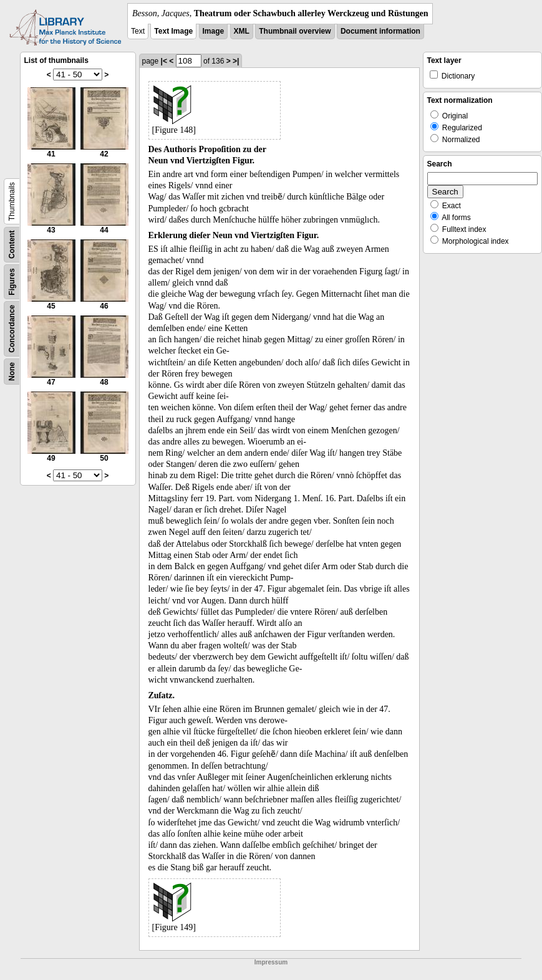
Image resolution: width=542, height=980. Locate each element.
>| (236, 61)
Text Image (173, 31)
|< (164, 61)
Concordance (12, 329)
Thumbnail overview (295, 31)
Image (214, 31)
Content (12, 245)
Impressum (271, 962)
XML (242, 31)
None (12, 372)
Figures (12, 281)
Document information (380, 31)
